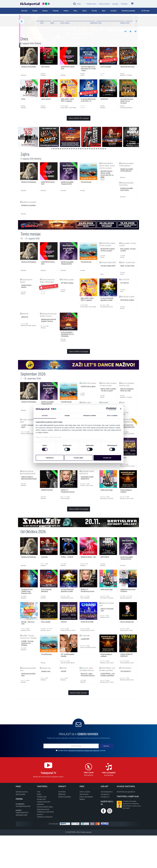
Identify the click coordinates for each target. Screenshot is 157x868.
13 (73, 181)
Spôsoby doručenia (22, 824)
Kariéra (39, 827)
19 (84, 181)
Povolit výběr (78, 458)
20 (86, 181)
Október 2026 (125, 55)
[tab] (26, 11)
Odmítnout (50, 458)
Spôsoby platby (20, 827)
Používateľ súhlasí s (81, 783)
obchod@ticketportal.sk (23, 839)
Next (136, 54)
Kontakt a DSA (41, 832)
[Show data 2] (130, 64)
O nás (39, 824)
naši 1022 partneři (47, 425)
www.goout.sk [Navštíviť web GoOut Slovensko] (105, 827)
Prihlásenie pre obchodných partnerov (45, 846)
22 (89, 181)
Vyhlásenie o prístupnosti (45, 849)
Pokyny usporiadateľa (86, 829)
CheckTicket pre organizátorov (126, 824)
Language (115, 4)
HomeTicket (62, 824)
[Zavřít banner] (121, 409)
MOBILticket (62, 827)
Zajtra (52, 55)
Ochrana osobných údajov (45, 839)
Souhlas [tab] (45, 415)
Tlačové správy (84, 827)
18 (82, 181)
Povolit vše (107, 458)
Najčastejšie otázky (22, 847)
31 (106, 181)
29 (102, 181)
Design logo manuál (43, 842)
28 (100, 181)
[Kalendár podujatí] (22, 54)
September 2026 (96, 55)
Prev (33, 54)
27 (98, 181)
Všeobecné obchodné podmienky (44, 835)
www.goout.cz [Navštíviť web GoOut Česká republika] (105, 829)
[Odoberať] (106, 778)
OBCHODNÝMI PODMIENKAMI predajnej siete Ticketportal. (84, 783)
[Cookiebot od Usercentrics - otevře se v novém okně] (107, 409)
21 (88, 181)
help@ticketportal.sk (22, 845)
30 (104, 181)
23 (91, 181)
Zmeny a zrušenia (104, 4)
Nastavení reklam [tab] (90, 415)
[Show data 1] (125, 64)
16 (78, 181)
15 (77, 181)
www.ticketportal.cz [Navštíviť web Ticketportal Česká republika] (107, 824)
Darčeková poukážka (65, 829)
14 (75, 181)
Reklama (82, 832)
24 (93, 181)
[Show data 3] (135, 64)
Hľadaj (77, 4)
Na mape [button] (145, 11)
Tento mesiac (65, 55)
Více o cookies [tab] (112, 415)
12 (71, 181)
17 (80, 181)
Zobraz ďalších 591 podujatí (79, 151)
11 (69, 181)
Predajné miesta (91, 4)
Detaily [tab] (67, 415)
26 (97, 181)
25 (95, 181)
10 (68, 181)
